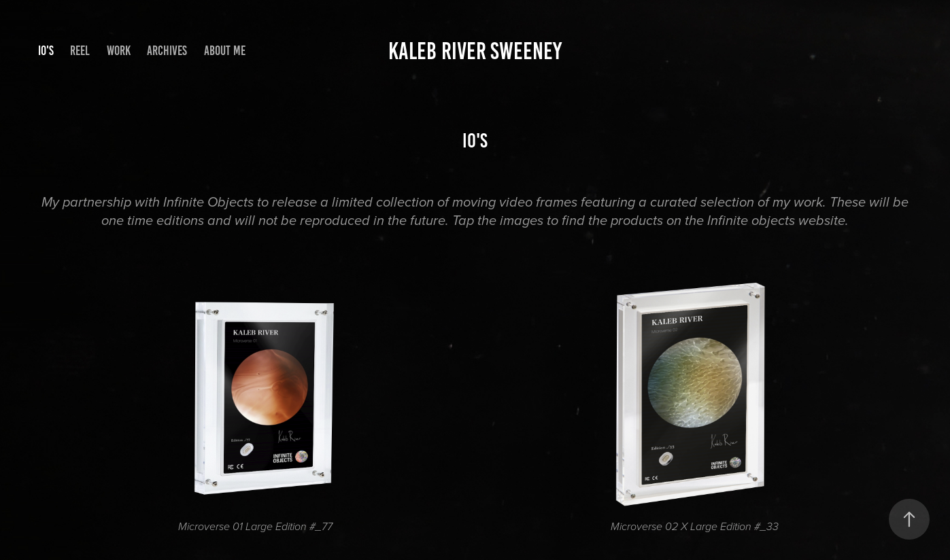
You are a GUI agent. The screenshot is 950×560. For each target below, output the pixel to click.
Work (119, 51)
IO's (46, 51)
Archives (167, 51)
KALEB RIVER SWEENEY (475, 51)
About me (225, 51)
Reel (80, 51)
